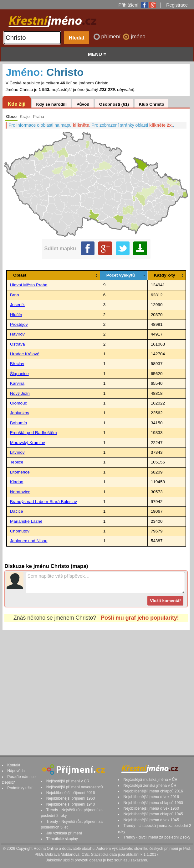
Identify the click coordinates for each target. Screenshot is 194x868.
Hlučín (16, 315)
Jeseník (17, 305)
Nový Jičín (20, 393)
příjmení (112, 37)
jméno (138, 37)
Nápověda (16, 771)
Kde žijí (16, 104)
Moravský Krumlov (28, 443)
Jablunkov (20, 413)
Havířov (17, 334)
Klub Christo (151, 104)
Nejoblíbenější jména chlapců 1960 (153, 803)
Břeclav (17, 364)
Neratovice (20, 492)
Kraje (25, 116)
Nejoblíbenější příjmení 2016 (71, 793)
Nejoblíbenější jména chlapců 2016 (153, 791)
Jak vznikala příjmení (64, 833)
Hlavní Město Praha (29, 285)
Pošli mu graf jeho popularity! (140, 618)
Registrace (177, 5)
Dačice (17, 511)
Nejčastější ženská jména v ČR (150, 786)
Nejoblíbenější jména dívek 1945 (151, 820)
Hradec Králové (25, 354)
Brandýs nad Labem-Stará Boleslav (43, 502)
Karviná (17, 383)
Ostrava (18, 344)
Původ (83, 104)
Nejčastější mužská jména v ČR (150, 780)
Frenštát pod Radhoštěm (33, 433)
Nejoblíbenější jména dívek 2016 (151, 797)
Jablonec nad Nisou (29, 541)
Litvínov (17, 452)
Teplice (17, 462)
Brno (15, 295)
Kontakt (14, 765)
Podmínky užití (20, 788)
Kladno (17, 482)
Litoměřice (20, 472)
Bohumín (18, 423)
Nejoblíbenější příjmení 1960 (71, 798)
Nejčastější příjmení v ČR (68, 781)
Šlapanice (19, 374)
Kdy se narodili (51, 104)
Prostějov (19, 324)
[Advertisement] (96, 687)
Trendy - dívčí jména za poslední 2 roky (157, 837)
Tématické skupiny (62, 839)
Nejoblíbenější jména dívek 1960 (151, 808)
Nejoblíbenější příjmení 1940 (71, 804)
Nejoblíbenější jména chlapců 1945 (153, 814)
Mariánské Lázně (26, 521)
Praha (38, 116)
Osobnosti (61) (114, 104)
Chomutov (20, 531)
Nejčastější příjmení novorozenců (75, 787)
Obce (11, 116)
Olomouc (18, 403)
